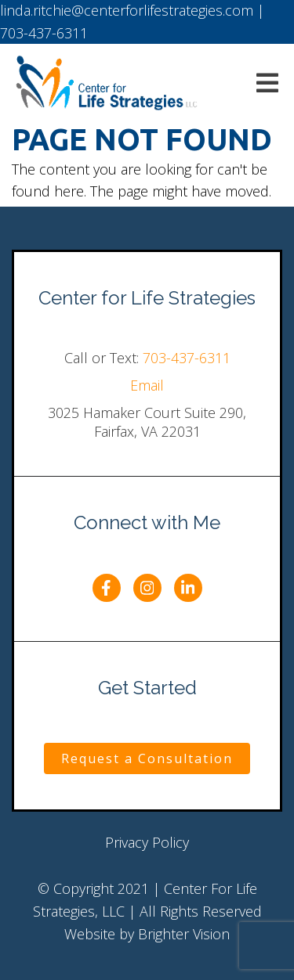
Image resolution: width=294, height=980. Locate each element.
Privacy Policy (147, 842)
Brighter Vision (184, 934)
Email (147, 385)
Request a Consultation (147, 758)
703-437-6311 (187, 358)
